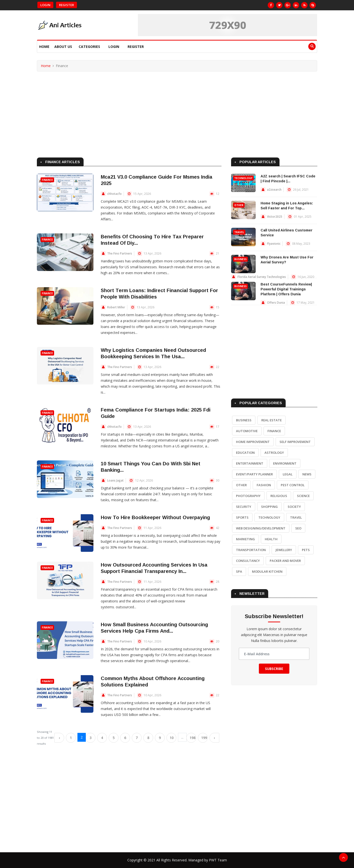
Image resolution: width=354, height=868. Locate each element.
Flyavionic (274, 244)
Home (44, 47)
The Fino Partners (120, 253)
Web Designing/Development (261, 528)
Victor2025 (275, 217)
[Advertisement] (177, 108)
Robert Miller (116, 307)
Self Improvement (295, 442)
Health (271, 539)
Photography (248, 496)
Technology (243, 178)
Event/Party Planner (254, 474)
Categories (89, 47)
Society (294, 507)
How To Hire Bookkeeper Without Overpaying (155, 517)
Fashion (264, 485)
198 (192, 738)
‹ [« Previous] (59, 738)
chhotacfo (114, 194)
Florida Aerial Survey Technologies (262, 277)
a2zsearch (274, 190)
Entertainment (250, 463)
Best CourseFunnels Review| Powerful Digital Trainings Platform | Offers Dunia (286, 289)
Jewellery (284, 550)
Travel (239, 232)
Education (245, 453)
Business (240, 259)
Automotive (247, 431)
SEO (298, 528)
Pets (306, 550)
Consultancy (248, 561)
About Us (63, 47)
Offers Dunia (276, 303)
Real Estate (272, 420)
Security (244, 507)
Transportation (251, 550)
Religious (279, 496)
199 (204, 738)
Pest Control (293, 485)
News (307, 474)
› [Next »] (214, 738)
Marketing (245, 539)
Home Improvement (253, 442)
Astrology (274, 453)
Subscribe (274, 669)
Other (239, 205)
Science (303, 496)
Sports (242, 517)
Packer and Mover (285, 561)
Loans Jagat (115, 480)
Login (45, 5)
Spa (239, 571)
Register (66, 5)
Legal (288, 474)
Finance (47, 180)
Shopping (269, 507)
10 (172, 738)
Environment (285, 463)
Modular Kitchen (267, 571)
